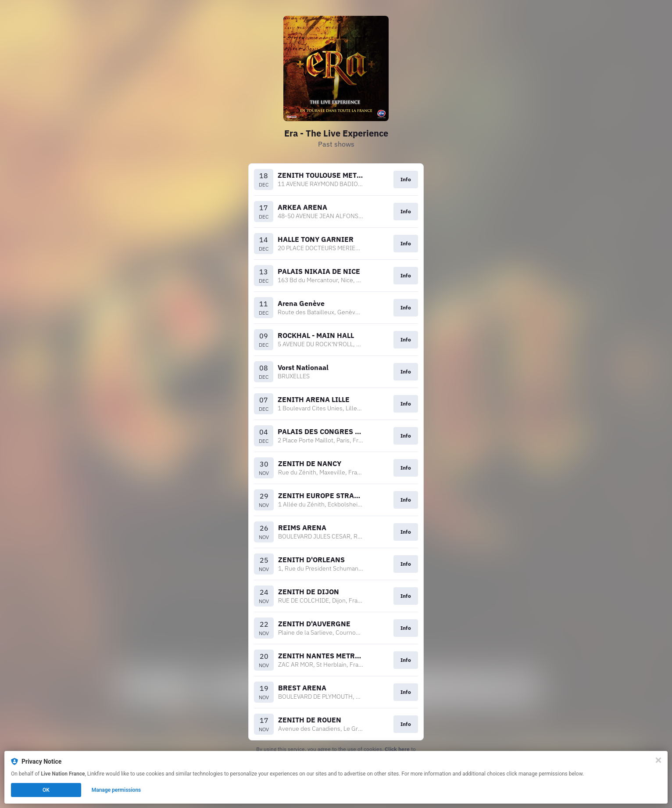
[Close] (658, 760)
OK (46, 790)
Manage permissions (116, 790)
